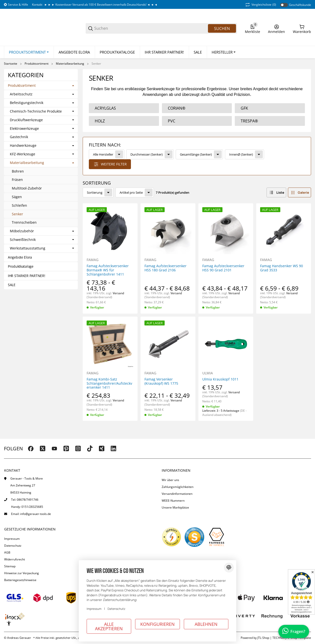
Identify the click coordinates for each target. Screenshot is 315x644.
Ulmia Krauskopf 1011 (220, 379)
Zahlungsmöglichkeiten (178, 487)
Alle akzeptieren (109, 626)
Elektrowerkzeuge (24, 129)
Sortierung (95, 192)
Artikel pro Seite (131, 192)
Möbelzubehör (22, 231)
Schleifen (19, 205)
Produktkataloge (21, 267)
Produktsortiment (37, 64)
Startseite (11, 64)
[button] (224, 52)
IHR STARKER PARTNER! (26, 276)
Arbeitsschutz (21, 95)
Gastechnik (19, 137)
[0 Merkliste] (252, 29)
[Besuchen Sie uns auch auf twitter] (43, 449)
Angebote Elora (20, 257)
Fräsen (17, 180)
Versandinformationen (177, 494)
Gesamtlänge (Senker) (196, 154)
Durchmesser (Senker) (147, 154)
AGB (7, 552)
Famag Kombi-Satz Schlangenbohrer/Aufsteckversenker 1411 (109, 383)
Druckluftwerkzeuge (26, 120)
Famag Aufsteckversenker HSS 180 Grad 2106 (165, 268)
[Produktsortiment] (29, 52)
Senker (96, 64)
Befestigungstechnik (27, 103)
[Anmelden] (276, 29)
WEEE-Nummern (173, 501)
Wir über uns (170, 480)
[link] (197, 156)
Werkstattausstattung (28, 248)
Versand (118, 293)
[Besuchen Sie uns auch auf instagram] (78, 449)
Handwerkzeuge (23, 146)
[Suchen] (151, 28)
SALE (12, 285)
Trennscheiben (24, 223)
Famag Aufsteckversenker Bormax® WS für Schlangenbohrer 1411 (108, 270)
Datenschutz (13, 546)
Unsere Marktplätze (175, 507)
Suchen (222, 29)
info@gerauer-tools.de (36, 514)
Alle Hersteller (103, 154)
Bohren (18, 171)
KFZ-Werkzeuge (23, 154)
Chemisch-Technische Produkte (36, 111)
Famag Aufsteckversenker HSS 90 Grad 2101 (223, 268)
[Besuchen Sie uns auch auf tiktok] (90, 449)
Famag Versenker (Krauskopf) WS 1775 (161, 381)
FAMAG (93, 260)
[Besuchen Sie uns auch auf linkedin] (113, 449)
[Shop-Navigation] (16, 5)
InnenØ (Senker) (241, 154)
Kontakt (37, 5)
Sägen (17, 197)
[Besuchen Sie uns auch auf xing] (102, 449)
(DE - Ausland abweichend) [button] (224, 413)
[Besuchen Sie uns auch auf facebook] (31, 449)
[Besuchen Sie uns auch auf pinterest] (66, 449)
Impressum (12, 539)
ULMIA (208, 373)
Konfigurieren (157, 624)
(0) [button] (260, 5)
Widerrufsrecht (15, 559)
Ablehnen (206, 624)
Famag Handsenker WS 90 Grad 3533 (282, 268)
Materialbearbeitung (70, 64)
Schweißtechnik (23, 240)
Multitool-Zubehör (27, 188)
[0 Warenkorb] (302, 29)
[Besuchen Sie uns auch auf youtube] (54, 449)
